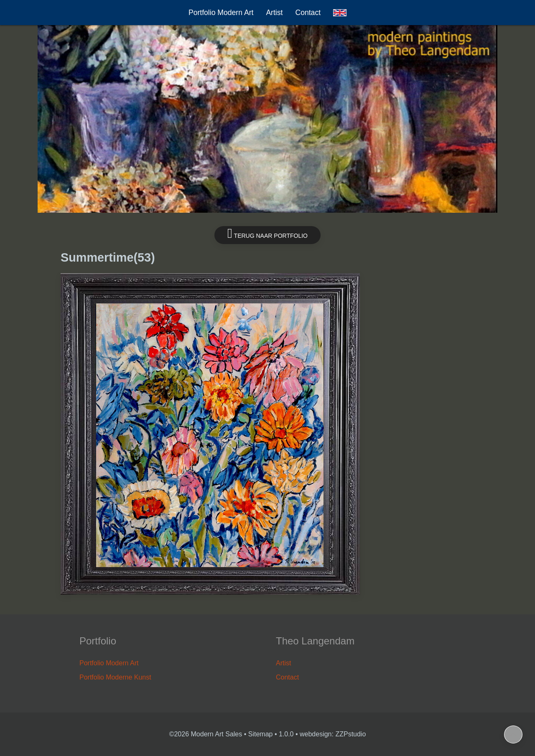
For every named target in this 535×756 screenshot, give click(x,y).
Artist (274, 13)
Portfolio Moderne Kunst (115, 677)
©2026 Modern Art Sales (206, 734)
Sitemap (261, 734)
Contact (308, 13)
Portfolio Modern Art (221, 13)
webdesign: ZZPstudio (333, 734)
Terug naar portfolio (267, 233)
